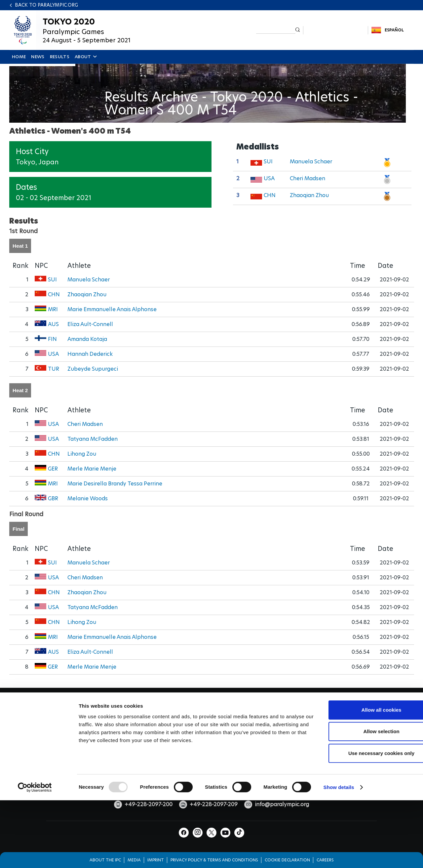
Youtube (347, 30)
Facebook (312, 30)
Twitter (336, 30)
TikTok (359, 30)
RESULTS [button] (60, 57)
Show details (339, 838)
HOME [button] (19, 57)
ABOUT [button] (86, 57)
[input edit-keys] (276, 30)
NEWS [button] (38, 57)
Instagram (324, 30)
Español (394, 30)
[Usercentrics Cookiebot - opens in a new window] (35, 839)
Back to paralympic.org (46, 5)
